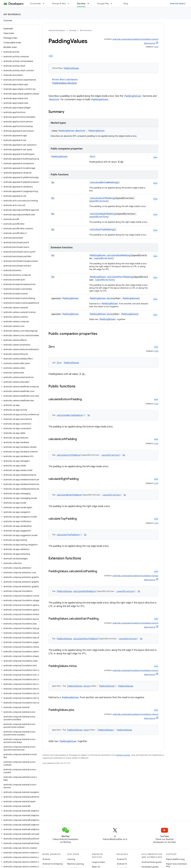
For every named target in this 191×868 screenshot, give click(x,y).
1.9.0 (156, 351)
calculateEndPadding (119, 255)
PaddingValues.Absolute (64, 83)
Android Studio (178, 3)
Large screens (98, 862)
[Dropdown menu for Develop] (89, 3)
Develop (73, 30)
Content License (123, 755)
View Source (150, 43)
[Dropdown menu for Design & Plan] (70, 3)
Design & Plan (59, 3)
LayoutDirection (98, 201)
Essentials (36, 3)
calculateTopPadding (102, 229)
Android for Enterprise (53, 864)
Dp (53, 182)
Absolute (54, 99)
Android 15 (122, 859)
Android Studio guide (151, 862)
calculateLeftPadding (102, 198)
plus (109, 314)
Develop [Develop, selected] (81, 3)
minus (110, 298)
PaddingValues (71, 68)
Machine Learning (76, 864)
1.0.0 (156, 47)
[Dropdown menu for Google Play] (113, 3)
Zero (92, 157)
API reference (12, 14)
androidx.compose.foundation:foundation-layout (135, 39)
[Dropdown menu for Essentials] (45, 3)
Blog (126, 3)
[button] (19, 52)
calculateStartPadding (120, 277)
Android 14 (122, 864)
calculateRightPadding (103, 214)
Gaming (71, 859)
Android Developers (57, 30)
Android (46, 859)
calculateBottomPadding (103, 182)
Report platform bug (175, 859)
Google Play (103, 3)
